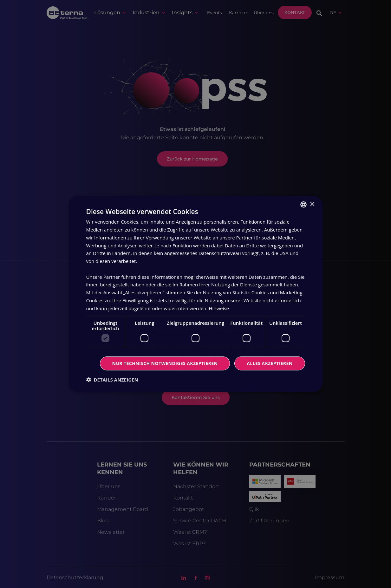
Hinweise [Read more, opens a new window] (219, 308)
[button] (112, 380)
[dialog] (195, 294)
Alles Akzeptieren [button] (270, 363)
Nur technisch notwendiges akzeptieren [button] (165, 363)
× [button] (312, 204)
